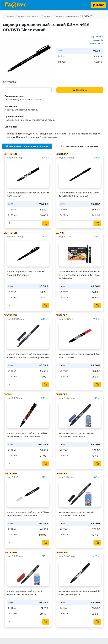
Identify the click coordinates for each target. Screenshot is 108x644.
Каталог (11, 16)
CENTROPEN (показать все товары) (24, 100)
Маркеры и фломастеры (29, 16)
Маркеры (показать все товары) (22, 110)
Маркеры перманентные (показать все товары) (30, 120)
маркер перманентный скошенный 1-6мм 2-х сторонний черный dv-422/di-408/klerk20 (80, 275)
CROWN (8, 394)
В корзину (80, 90)
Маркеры (48, 16)
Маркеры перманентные (67, 16)
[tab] (27, 146)
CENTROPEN (88, 16)
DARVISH (60, 233)
